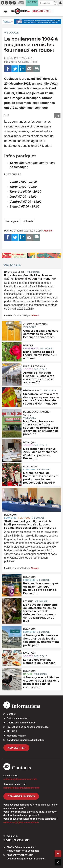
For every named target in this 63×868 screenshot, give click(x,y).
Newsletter (16, 748)
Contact (11, 714)
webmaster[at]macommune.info (21, 822)
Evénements (31, 348)
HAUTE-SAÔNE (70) (15, 272)
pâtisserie (28, 221)
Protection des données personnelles (28, 727)
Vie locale (11, 33)
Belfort (28, 345)
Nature (28, 674)
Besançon (29, 442)
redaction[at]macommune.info (20, 779)
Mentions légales (16, 736)
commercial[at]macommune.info (22, 788)
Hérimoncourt (33, 391)
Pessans (28, 601)
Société (28, 369)
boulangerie (12, 221)
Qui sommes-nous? (18, 718)
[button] (55, 3)
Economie (29, 469)
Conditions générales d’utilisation (26, 740)
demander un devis (21, 796)
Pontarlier (30, 466)
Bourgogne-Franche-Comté (37, 413)
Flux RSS (12, 731)
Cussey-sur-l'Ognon (36, 324)
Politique (24, 518)
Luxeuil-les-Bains (34, 366)
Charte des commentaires (21, 723)
